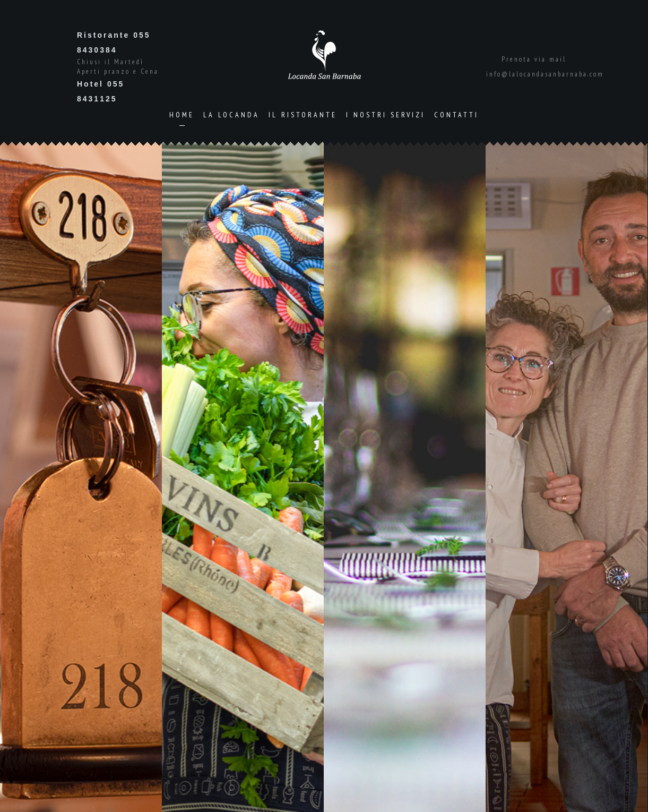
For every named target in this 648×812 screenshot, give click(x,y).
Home (182, 115)
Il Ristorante (303, 115)
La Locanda (231, 115)
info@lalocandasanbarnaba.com (545, 74)
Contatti (456, 115)
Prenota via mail (534, 59)
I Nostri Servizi (386, 115)
